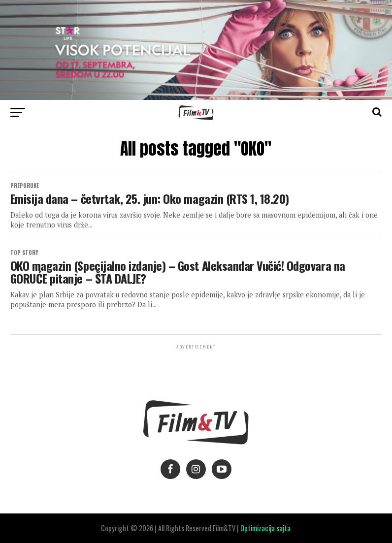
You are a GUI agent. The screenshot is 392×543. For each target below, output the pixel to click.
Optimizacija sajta (265, 528)
